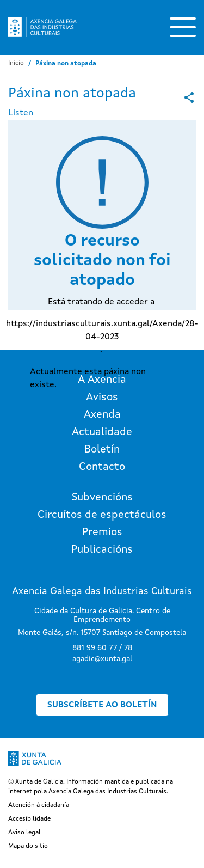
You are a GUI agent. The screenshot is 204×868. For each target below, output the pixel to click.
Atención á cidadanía (39, 805)
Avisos (102, 398)
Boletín (102, 450)
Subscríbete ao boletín (102, 705)
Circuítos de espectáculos (102, 515)
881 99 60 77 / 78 (102, 648)
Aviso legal (24, 833)
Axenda (102, 415)
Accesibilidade (29, 819)
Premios (102, 533)
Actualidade (102, 432)
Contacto (102, 467)
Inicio (16, 63)
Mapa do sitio (28, 846)
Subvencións (102, 498)
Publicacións (102, 550)
